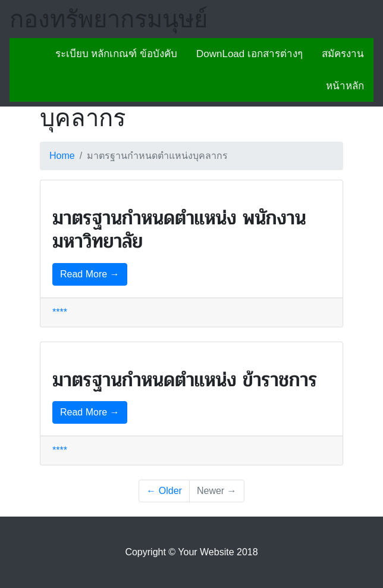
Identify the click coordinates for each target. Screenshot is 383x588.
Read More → (90, 274)
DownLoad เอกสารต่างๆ (249, 54)
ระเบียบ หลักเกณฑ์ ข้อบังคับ (116, 54)
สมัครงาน (343, 54)
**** (60, 312)
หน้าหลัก (345, 86)
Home (62, 156)
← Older (164, 491)
